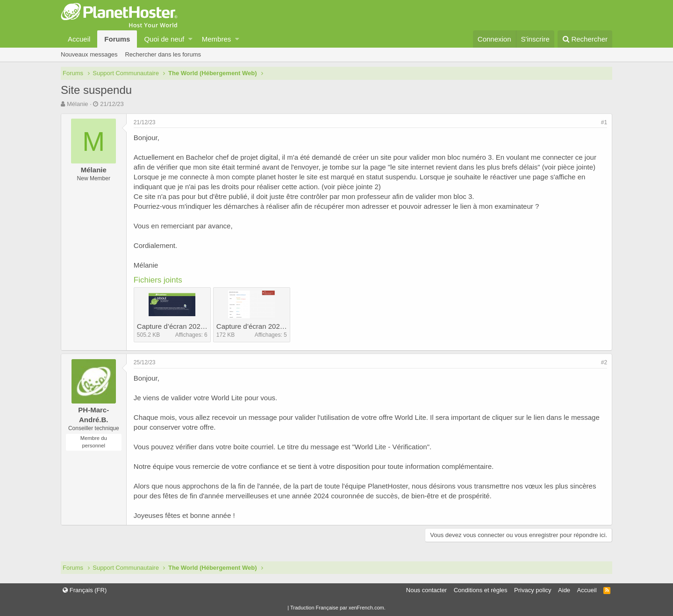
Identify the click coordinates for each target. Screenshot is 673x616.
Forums (117, 39)
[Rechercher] (585, 39)
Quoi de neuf (164, 39)
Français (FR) (85, 590)
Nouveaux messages (89, 54)
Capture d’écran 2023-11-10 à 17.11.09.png (205, 326)
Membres (217, 39)
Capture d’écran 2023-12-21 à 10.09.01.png (285, 326)
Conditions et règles (481, 590)
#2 (604, 362)
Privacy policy (533, 590)
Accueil (79, 39)
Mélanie (78, 104)
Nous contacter (426, 590)
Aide (564, 590)
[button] (190, 39)
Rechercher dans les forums (163, 54)
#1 (604, 122)
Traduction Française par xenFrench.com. (338, 608)
